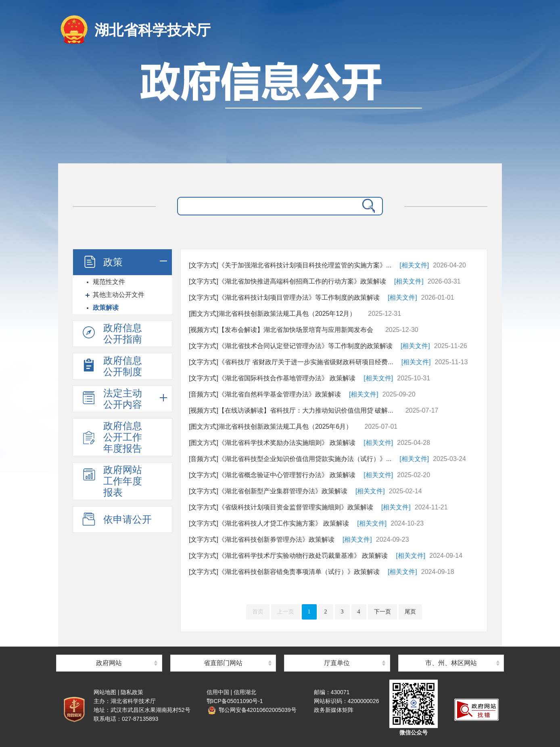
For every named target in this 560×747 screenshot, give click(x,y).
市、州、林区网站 (451, 663)
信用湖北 (245, 692)
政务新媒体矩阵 (334, 710)
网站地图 (105, 692)
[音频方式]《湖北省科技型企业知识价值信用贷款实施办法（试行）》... (290, 459)
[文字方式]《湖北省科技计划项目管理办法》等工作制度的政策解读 (284, 297)
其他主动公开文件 (119, 295)
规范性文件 (109, 282)
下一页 (382, 612)
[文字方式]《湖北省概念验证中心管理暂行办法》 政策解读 (272, 475)
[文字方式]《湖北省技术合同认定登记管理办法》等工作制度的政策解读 (291, 346)
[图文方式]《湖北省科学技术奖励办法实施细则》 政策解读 (272, 443)
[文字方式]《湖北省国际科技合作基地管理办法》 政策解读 (272, 378)
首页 (258, 612)
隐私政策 (132, 692)
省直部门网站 (223, 663)
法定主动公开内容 (111, 399)
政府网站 (109, 663)
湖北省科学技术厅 (153, 30)
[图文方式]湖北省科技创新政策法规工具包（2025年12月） (272, 314)
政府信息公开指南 (111, 333)
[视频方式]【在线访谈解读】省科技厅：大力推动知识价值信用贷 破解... (291, 410)
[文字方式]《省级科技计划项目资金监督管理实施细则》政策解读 (281, 507)
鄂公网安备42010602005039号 (252, 710)
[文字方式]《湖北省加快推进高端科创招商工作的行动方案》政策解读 (287, 281)
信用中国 (218, 692)
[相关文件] (414, 265)
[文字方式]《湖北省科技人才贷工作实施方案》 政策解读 (269, 523)
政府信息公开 (280, 108)
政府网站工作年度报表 (111, 481)
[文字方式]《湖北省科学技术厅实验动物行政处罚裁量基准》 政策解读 (288, 556)
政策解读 (106, 308)
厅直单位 (337, 663)
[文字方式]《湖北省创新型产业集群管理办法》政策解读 (268, 491)
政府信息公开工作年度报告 (111, 437)
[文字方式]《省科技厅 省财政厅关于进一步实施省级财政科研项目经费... (291, 362)
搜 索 (367, 206)
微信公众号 (414, 732)
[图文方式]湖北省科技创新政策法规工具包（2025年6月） (271, 427)
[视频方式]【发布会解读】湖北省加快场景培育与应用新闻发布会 (281, 330)
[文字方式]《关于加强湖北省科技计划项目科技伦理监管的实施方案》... (290, 265)
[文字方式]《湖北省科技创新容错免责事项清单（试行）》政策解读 (284, 572)
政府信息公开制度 (111, 366)
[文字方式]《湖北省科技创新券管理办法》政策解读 (262, 539)
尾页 (410, 612)
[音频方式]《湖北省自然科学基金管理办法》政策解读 (265, 394)
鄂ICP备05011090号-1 (235, 701)
